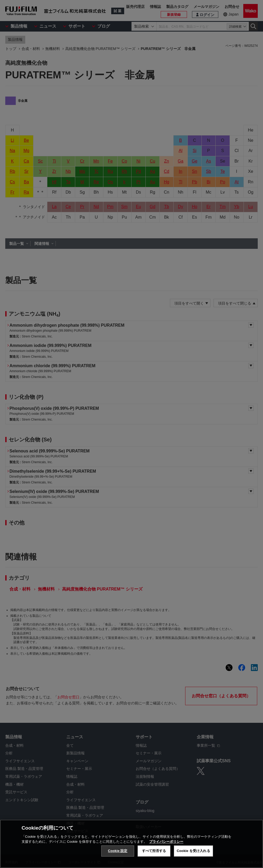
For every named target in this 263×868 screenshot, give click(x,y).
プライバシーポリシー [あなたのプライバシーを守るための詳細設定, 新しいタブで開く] (166, 842)
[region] (131, 844)
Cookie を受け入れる (193, 851)
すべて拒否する (154, 851)
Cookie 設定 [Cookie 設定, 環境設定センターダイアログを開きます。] (118, 851)
